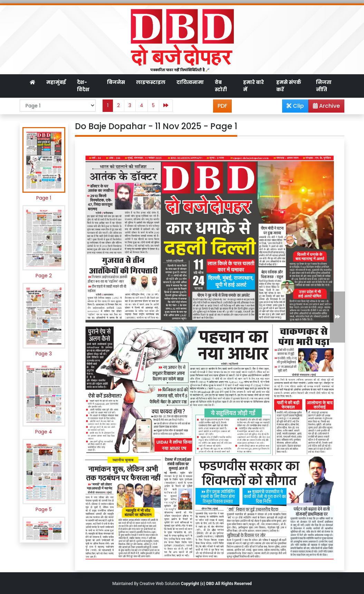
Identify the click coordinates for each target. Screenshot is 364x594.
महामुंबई (56, 82)
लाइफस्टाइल (151, 82)
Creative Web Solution (160, 584)
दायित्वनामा (190, 82)
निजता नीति (324, 86)
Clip (295, 106)
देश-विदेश (83, 86)
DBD (210, 584)
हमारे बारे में (253, 86)
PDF (222, 106)
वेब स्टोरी (221, 86)
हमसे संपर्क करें (289, 86)
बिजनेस (116, 82)
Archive (324, 107)
